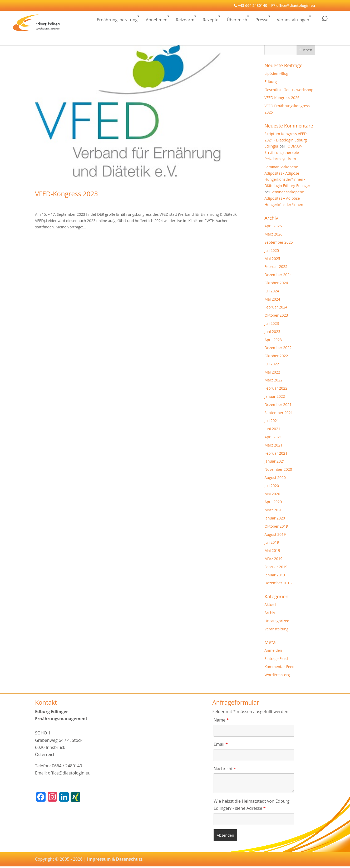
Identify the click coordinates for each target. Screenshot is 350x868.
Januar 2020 (275, 518)
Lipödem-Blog (276, 73)
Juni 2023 (272, 332)
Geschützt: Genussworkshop (289, 90)
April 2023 (273, 340)
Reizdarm (185, 22)
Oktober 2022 (276, 356)
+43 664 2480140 (252, 5)
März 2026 (273, 234)
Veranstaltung (276, 629)
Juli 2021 (272, 421)
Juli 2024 (272, 291)
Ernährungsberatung (117, 22)
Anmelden (273, 650)
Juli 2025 (272, 250)
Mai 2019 (272, 550)
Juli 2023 (272, 323)
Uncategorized (277, 621)
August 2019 (275, 534)
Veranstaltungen (293, 22)
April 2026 (273, 226)
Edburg (271, 82)
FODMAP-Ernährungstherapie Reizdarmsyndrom (283, 152)
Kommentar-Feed (279, 667)
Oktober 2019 (276, 526)
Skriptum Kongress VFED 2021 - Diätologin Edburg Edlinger (286, 140)
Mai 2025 (272, 259)
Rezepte (211, 22)
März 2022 (273, 380)
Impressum (99, 859)
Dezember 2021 (278, 404)
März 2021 (273, 445)
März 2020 (273, 510)
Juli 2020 (272, 486)
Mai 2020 (272, 494)
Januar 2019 (275, 575)
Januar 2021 (275, 461)
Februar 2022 (276, 388)
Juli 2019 (272, 542)
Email (221, 744)
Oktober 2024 (276, 283)
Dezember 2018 (278, 583)
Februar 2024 (276, 307)
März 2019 (273, 559)
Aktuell (270, 604)
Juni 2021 (272, 429)
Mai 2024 (272, 299)
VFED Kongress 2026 (282, 98)
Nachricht (225, 769)
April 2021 (273, 437)
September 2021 (279, 413)
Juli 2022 (272, 364)
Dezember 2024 (278, 275)
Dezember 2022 (278, 348)
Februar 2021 (276, 453)
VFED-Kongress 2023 (66, 194)
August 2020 (275, 477)
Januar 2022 (275, 396)
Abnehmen (157, 22)
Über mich (237, 22)
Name (221, 720)
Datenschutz (129, 859)
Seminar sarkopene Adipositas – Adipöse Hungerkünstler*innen (284, 198)
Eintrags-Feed (276, 658)
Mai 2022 (272, 372)
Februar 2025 (276, 266)
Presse (262, 22)
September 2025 (279, 242)
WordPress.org (277, 675)
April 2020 (273, 502)
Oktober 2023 (276, 315)
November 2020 (278, 469)
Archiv (270, 613)
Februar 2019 (276, 567)
